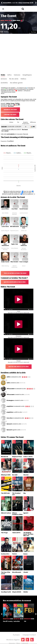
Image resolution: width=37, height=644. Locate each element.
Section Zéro (5, 554)
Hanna (25, 554)
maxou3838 (7, 3)
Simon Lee (24, 231)
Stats (3, 75)
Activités (4, 83)
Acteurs (4, 79)
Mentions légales (13, 640)
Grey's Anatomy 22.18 (26, 3)
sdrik (8, 377)
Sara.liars (10, 418)
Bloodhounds (17, 572)
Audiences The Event (10, 110)
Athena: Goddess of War (17, 514)
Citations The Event (10, 115)
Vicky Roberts (15, 248)
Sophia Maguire (5, 231)
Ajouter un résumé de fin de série (15, 282)
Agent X (26, 513)
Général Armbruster (14, 267)
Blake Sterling (5, 266)
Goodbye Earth (6, 592)
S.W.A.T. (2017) (28, 457)
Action (8, 103)
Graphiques (27, 75)
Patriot (14, 554)
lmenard (9, 424)
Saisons (17, 75)
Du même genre (16, 83)
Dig (24, 493)
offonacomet (11, 389)
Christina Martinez (15, 214)
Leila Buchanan (24, 213)
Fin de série (14, 79)
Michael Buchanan (24, 249)
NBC (19, 105)
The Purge (4, 533)
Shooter (26, 475)
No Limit (15, 475)
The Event (11, 106)
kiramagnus (10, 400)
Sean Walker (5, 213)
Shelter (26, 592)
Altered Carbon (6, 513)
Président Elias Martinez (5, 249)
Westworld (5, 457)
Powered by (7, 141)
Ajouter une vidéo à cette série (19, 367)
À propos (16, 635)
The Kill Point (5, 493)
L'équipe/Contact (29, 635)
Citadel (26, 572)
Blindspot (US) (6, 475)
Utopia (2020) (17, 592)
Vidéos (23, 79)
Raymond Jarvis (14, 231)
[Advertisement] (18, 53)
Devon (24, 266)
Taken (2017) (16, 533)
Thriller (17, 103)
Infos (9, 75)
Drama (13, 103)
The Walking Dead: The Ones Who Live (28, 534)
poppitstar (10, 406)
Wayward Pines (17, 457)
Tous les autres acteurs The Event (15, 273)
